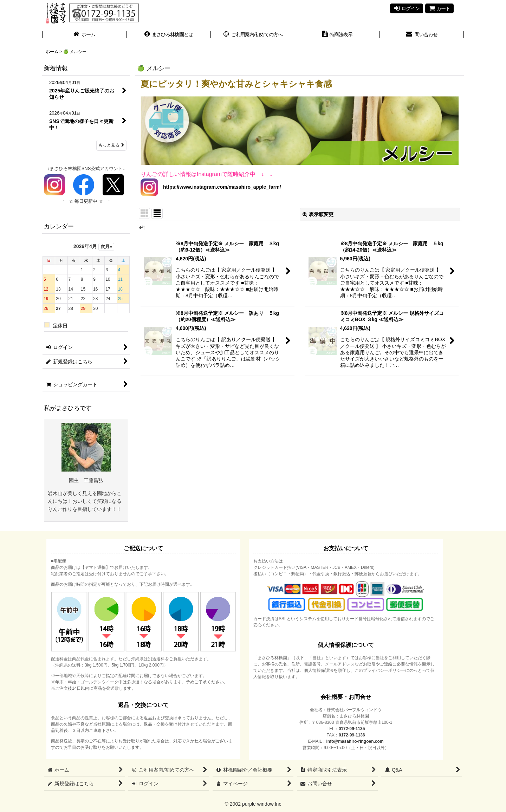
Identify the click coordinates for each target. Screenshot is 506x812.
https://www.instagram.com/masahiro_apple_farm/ (220, 187)
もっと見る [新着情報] (111, 145)
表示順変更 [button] (318, 214)
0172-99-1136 (352, 735)
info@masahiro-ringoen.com (355, 741)
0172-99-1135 (352, 729)
